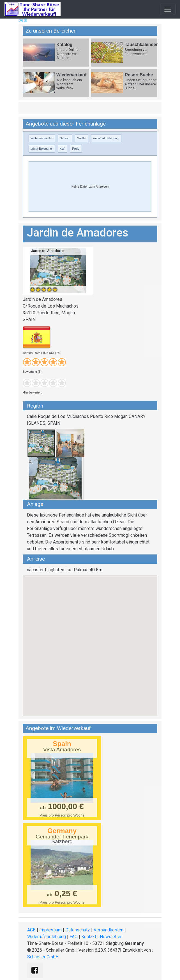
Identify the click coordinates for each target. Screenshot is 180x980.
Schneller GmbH (43, 957)
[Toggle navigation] (168, 9)
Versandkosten (109, 930)
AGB (31, 930)
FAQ (74, 937)
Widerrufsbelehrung (47, 937)
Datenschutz (78, 930)
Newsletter (111, 937)
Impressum (50, 930)
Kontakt (89, 937)
